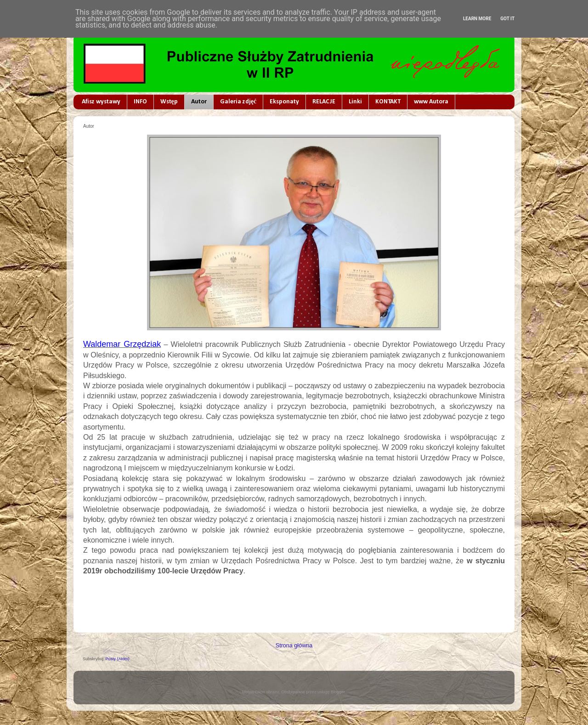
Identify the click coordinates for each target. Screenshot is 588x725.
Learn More (477, 19)
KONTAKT (388, 102)
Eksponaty (284, 102)
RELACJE (324, 102)
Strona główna (294, 646)
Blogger (338, 692)
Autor (199, 102)
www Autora (431, 102)
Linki (355, 102)
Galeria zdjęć (238, 102)
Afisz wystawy (101, 102)
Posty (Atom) (118, 659)
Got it (507, 19)
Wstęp (169, 102)
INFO (140, 102)
